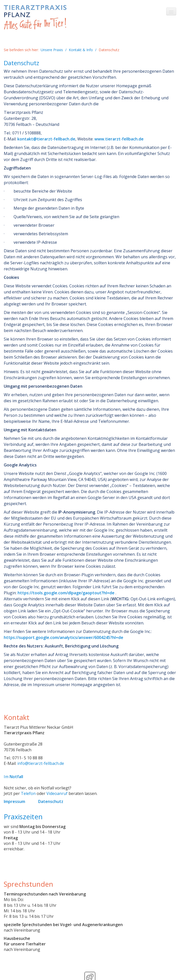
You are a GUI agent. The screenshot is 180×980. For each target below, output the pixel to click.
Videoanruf (57, 793)
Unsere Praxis (52, 50)
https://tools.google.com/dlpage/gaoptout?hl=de (66, 593)
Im (13, 777)
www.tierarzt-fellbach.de (119, 139)
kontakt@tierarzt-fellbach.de (46, 139)
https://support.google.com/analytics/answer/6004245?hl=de (64, 637)
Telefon (28, 793)
